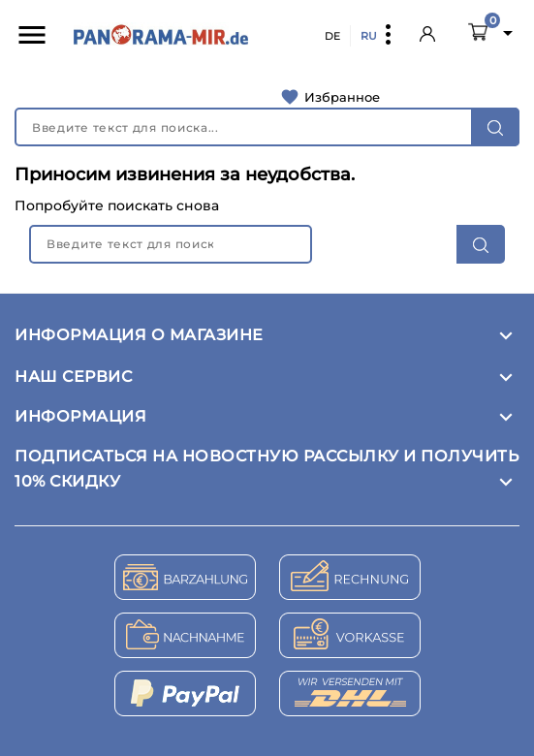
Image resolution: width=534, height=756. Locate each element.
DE (332, 36)
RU (369, 36)
